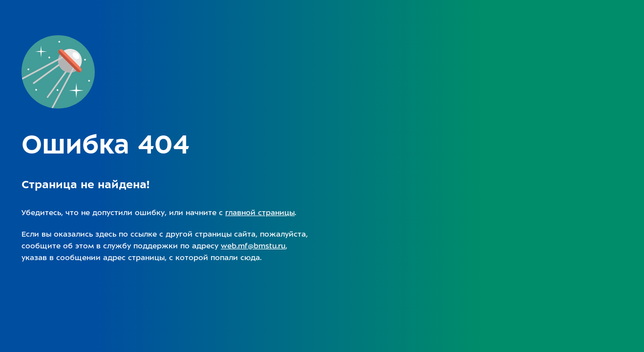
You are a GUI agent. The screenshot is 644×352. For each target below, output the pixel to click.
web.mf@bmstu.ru (253, 246)
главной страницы (260, 213)
